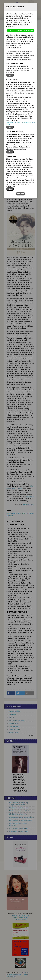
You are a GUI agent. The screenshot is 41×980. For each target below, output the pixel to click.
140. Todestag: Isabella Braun (18, 828)
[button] (28, 102)
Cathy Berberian (14, 726)
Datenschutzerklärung (14, 974)
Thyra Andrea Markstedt (16, 720)
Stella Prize (30, 497)
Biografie (9, 94)
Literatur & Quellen (28, 94)
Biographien (11, 47)
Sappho (11, 717)
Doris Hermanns (29, 504)
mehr (31, 735)
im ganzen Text (26, 35)
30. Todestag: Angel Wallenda (18, 831)
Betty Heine (12, 714)
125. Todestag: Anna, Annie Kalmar (20, 820)
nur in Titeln (25, 37)
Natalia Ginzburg (14, 729)
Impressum (24, 972)
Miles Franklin (21, 47)
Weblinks (17, 94)
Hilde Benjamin (14, 723)
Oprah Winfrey (13, 733)
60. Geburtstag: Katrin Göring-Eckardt (21, 817)
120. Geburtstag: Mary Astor (18, 814)
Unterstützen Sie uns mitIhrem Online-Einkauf (21, 918)
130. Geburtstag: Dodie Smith (18, 808)
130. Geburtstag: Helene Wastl (19, 811)
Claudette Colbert (14, 711)
